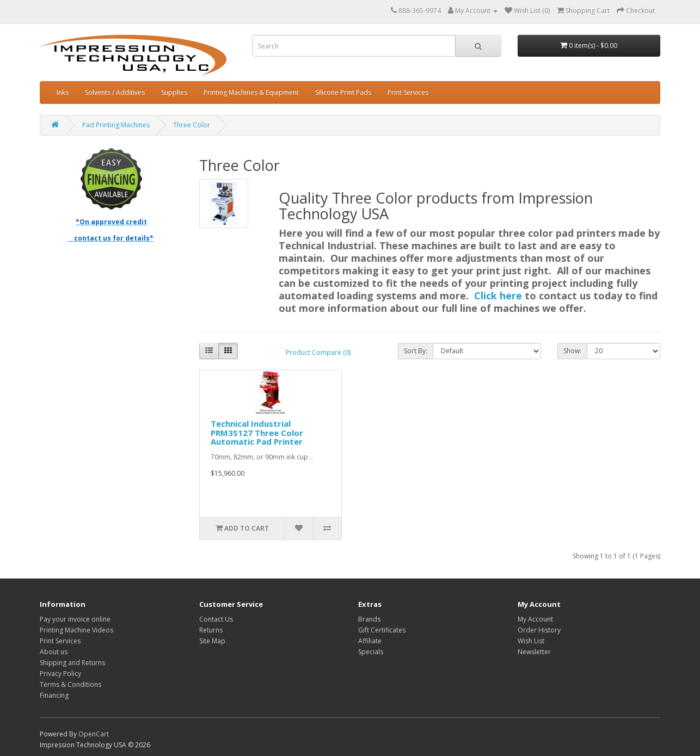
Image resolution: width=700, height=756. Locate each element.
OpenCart (94, 734)
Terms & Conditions (70, 684)
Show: (572, 351)
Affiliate (370, 641)
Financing (54, 695)
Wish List (531, 641)
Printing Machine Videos (76, 630)
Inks (63, 92)
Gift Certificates (382, 630)
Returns (211, 630)
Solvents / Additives (115, 92)
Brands (369, 619)
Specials (371, 652)
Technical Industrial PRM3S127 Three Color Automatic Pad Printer (257, 432)
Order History (539, 630)
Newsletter (534, 652)
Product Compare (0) (318, 352)
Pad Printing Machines (116, 125)
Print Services (408, 92)
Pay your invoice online (75, 619)
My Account (535, 619)
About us (54, 652)
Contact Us (216, 619)
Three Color (192, 125)
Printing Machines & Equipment (251, 92)
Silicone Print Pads (343, 92)
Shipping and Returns (72, 663)
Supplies (174, 92)
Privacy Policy (60, 674)
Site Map (212, 641)
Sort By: (416, 351)
